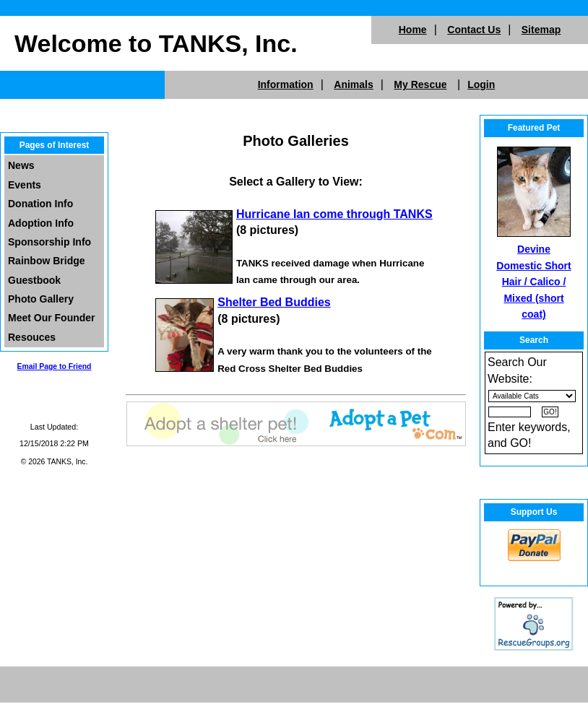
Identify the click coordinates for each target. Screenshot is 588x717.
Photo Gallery (41, 299)
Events (25, 185)
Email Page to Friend (55, 366)
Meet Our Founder (52, 318)
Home (413, 30)
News (21, 165)
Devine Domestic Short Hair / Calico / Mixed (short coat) (533, 282)
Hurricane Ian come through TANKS (334, 214)
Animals (353, 84)
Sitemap (541, 30)
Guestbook (34, 280)
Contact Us (474, 30)
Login (481, 84)
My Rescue (420, 84)
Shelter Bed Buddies (274, 302)
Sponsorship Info (49, 242)
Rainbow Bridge (47, 261)
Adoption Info (41, 223)
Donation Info (40, 204)
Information (286, 84)
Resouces (32, 337)
